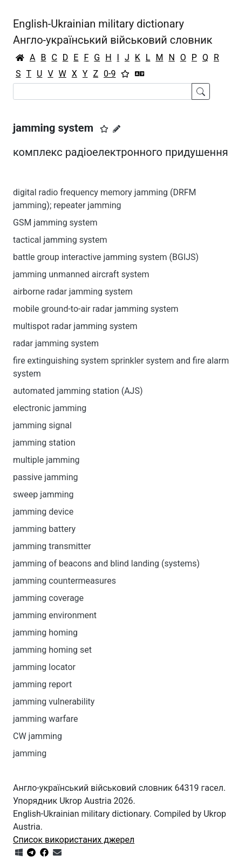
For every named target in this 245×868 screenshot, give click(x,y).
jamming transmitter (52, 546)
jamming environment (55, 615)
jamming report (42, 684)
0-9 (110, 74)
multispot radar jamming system (75, 326)
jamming (30, 753)
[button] (104, 129)
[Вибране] (125, 74)
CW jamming (38, 736)
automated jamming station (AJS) (78, 391)
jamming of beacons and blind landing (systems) (106, 563)
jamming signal (42, 425)
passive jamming (46, 477)
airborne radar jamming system (73, 292)
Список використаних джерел (74, 840)
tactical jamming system (60, 240)
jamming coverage (48, 598)
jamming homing (45, 633)
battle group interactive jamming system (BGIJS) (106, 257)
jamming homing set (52, 650)
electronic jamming (50, 408)
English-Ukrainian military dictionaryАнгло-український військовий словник (113, 32)
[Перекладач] (140, 74)
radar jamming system (56, 343)
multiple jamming (46, 460)
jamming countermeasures (64, 581)
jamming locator (44, 667)
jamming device (43, 512)
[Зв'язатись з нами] (57, 853)
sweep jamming (43, 494)
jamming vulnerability (54, 702)
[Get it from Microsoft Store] (19, 853)
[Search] (103, 91)
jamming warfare (46, 719)
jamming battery (44, 529)
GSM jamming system (55, 223)
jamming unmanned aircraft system (81, 274)
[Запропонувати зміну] (117, 129)
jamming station (44, 443)
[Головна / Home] (20, 58)
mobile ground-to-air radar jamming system (96, 309)
